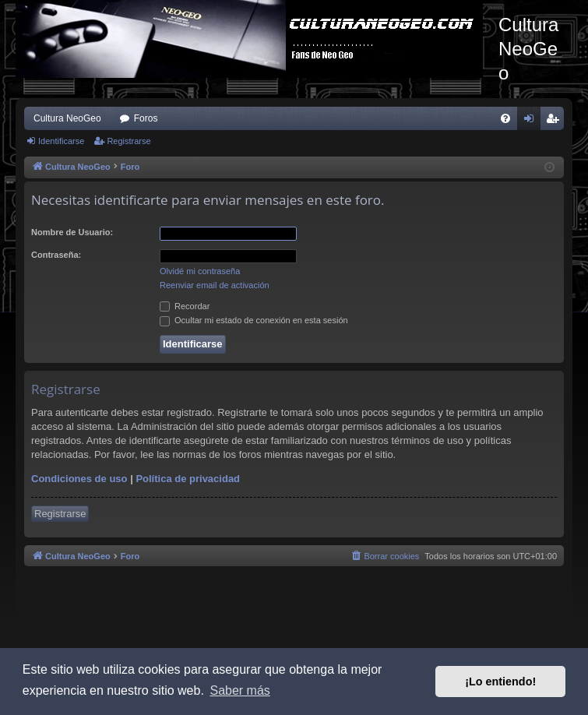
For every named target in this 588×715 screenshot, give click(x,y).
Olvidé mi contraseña (200, 271)
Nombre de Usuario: (72, 232)
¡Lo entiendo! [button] (500, 682)
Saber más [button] (239, 690)
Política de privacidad (188, 479)
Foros (146, 118)
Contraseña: (56, 255)
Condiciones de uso (79, 479)
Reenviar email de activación (215, 285)
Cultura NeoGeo (67, 118)
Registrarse (129, 141)
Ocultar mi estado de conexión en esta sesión (254, 320)
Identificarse (61, 141)
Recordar (185, 306)
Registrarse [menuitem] (556, 122)
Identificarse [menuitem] (532, 122)
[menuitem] (505, 118)
